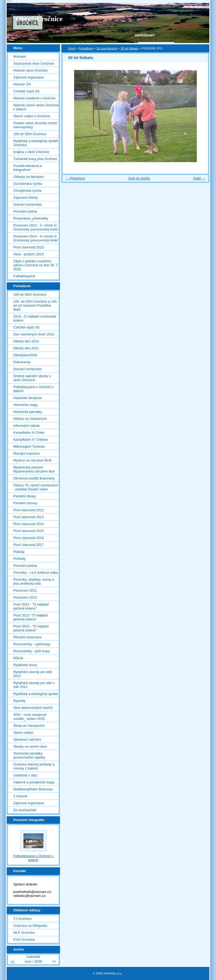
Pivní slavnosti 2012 (29, 510)
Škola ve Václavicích (29, 726)
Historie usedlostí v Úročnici (34, 98)
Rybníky (19, 701)
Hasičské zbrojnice (28, 398)
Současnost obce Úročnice (34, 63)
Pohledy (19, 559)
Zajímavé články (26, 198)
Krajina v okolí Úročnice (31, 152)
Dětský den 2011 (26, 348)
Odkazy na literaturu (29, 177)
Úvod (72, 48)
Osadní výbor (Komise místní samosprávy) (35, 125)
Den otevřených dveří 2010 (34, 334)
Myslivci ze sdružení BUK (33, 460)
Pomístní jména (25, 211)
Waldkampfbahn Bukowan (33, 789)
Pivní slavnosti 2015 (29, 247)
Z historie (20, 796)
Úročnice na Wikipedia (30, 926)
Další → (199, 178)
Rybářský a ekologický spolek (36, 694)
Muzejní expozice (27, 453)
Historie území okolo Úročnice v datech (36, 107)
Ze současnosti (107, 48)
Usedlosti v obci (25, 775)
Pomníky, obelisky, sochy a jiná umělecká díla (34, 581)
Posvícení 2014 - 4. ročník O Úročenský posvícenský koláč (36, 238)
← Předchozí (75, 178)
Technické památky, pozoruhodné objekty (29, 755)
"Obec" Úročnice (37, 19)
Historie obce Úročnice (31, 70)
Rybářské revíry (25, 665)
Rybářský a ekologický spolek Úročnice (36, 143)
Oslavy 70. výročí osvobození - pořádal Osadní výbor (36, 487)
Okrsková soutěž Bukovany (34, 478)
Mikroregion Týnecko (29, 446)
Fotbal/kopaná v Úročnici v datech (33, 389)
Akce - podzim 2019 (28, 254)
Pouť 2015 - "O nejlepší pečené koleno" (31, 628)
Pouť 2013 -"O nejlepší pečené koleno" (31, 617)
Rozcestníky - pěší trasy (32, 651)
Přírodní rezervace (27, 637)
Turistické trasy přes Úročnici (35, 159)
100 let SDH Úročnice (30, 134)
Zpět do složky (139, 178)
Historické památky (28, 412)
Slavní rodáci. (24, 733)
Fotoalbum (86, 48)
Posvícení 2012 (25, 597)
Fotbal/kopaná (24, 276)
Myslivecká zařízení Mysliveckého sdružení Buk (34, 469)
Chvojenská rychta (27, 191)
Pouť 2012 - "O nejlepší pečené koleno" (31, 606)
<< (13, 961)
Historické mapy (25, 405)
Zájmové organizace (29, 77)
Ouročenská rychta (28, 184)
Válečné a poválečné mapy (34, 782)
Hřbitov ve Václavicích (30, 419)
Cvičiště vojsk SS (26, 91)
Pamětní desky (25, 496)
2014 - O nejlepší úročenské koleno (35, 318)
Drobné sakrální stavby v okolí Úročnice (32, 378)
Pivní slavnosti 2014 (29, 524)
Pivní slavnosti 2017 (29, 545)
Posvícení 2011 (25, 590)
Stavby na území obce (30, 746)
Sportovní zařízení (27, 739)
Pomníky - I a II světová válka (36, 573)
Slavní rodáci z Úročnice (32, 116)
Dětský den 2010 (26, 341)
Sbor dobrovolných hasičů (33, 708)
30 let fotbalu (129, 48)
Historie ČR (22, 84)
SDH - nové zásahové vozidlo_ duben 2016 (30, 717)
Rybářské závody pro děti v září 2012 (34, 685)
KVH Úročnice (24, 940)
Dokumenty (22, 362)
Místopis (20, 56)
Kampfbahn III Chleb (29, 433)
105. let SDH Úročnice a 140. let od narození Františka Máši (35, 305)
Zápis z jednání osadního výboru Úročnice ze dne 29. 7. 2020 (36, 265)
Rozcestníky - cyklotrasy (32, 644)
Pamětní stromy (25, 503)
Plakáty (19, 552)
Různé (18, 658)
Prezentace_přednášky (31, 218)
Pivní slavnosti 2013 (29, 517)
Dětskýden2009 (25, 355)
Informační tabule (27, 426)
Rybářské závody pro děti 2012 (33, 674)
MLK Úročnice (24, 933)
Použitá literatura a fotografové (28, 168)
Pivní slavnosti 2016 (29, 538)
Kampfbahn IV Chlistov (31, 440)
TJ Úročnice (22, 919)
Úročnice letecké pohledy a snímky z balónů (34, 766)
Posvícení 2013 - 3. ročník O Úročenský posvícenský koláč (36, 227)
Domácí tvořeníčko (28, 204)
